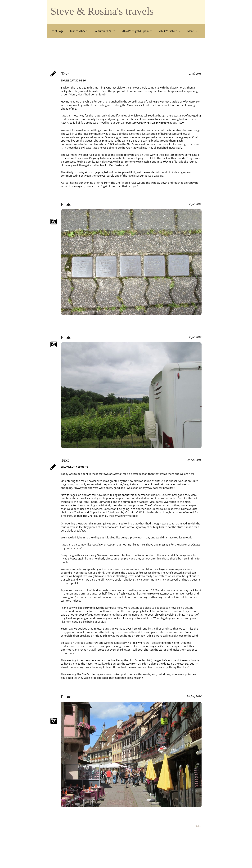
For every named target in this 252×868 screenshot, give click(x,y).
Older (198, 826)
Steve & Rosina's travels (102, 11)
